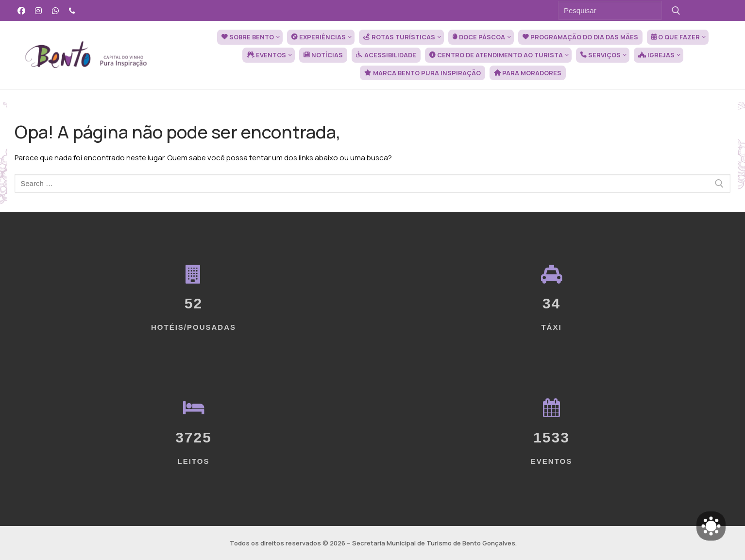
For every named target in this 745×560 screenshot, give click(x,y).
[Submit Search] (676, 10)
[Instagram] (39, 10)
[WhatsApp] (56, 10)
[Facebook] (22, 10)
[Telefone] (72, 10)
